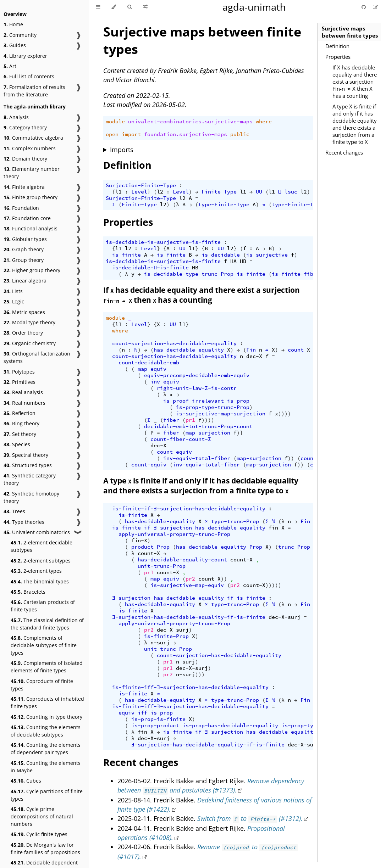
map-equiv (152, 369)
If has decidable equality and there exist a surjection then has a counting (202, 295)
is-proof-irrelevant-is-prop (206, 401)
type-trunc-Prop (235, 521)
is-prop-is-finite (158, 719)
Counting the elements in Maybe (46, 767)
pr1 (190, 420)
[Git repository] (364, 7)
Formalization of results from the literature (34, 91)
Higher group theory (32, 270)
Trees (14, 511)
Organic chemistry (30, 343)
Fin (251, 350)
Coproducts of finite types (42, 685)
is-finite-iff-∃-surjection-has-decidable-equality (190, 687)
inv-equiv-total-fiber (197, 458)
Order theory (23, 333)
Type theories (24, 522)
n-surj (160, 643)
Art (10, 66)
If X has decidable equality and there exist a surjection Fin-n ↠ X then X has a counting (355, 82)
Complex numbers (30, 148)
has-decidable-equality (189, 350)
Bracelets (28, 592)
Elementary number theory (32, 173)
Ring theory (21, 423)
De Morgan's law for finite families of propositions (45, 849)
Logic (14, 301)
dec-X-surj (285, 617)
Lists (13, 291)
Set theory (20, 434)
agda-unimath (254, 7)
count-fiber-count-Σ (181, 439)
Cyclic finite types (39, 834)
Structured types (28, 465)
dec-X (254, 356)
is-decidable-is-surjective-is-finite (163, 242)
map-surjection (208, 433)
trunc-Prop (294, 547)
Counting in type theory (46, 717)
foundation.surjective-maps (186, 134)
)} (240, 433)
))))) (273, 585)
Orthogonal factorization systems (37, 357)
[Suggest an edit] (375, 7)
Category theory (25, 127)
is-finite (126, 255)
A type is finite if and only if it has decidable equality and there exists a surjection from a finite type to (201, 486)
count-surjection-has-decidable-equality (174, 343)
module (115, 122)
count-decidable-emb (149, 363)
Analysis (16, 117)
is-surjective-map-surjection (221, 414)
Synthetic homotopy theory (31, 497)
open (112, 134)
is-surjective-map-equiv (187, 585)
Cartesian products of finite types (43, 606)
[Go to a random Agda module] (145, 7)
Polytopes (19, 372)
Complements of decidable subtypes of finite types (44, 645)
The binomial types (40, 581)
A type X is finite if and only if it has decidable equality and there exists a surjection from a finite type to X (355, 124)
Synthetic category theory (30, 479)
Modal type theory (29, 322)
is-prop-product (155, 726)
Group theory (24, 260)
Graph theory (24, 249)
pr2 (190, 579)
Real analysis (23, 392)
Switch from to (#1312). (250, 818)
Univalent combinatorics (37, 532)
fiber (171, 420)
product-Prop (150, 547)
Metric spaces (24, 312)
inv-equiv (165, 382)
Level (139, 192)
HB (243, 261)
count (296, 350)
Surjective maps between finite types (350, 32)
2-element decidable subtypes (42, 546)
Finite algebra (24, 187)
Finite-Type (219, 192)
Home (13, 24)
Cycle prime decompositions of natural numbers (42, 816)
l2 (160, 192)
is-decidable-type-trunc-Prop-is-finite (205, 274)
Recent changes (344, 152)
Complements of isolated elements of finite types (47, 667)
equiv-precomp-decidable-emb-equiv (197, 375)
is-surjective (267, 255)
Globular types (25, 239)
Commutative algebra (33, 138)
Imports (122, 150)
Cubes (26, 781)
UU (259, 192)
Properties (338, 57)
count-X (149, 553)
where (264, 122)
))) (200, 674)
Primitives (20, 382)
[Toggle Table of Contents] (98, 7)
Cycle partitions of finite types (47, 795)
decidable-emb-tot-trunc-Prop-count (198, 426)
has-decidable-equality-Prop (219, 547)
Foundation (21, 208)
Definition (337, 46)
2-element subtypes (41, 561)
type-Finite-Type (224, 205)
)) (291, 458)
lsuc (291, 192)
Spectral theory (26, 455)
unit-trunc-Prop (162, 566)
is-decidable (221, 255)
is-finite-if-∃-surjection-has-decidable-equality (189, 509)
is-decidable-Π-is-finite (150, 268)
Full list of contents (29, 76)
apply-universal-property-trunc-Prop (174, 534)
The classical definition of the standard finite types (47, 624)
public (240, 134)
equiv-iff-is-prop (146, 713)
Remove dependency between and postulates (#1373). (211, 785)
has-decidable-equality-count (182, 560)
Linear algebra (25, 281)
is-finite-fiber (296, 274)
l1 (118, 192)
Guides (15, 45)
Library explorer (25, 56)
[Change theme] (114, 7)
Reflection (20, 413)
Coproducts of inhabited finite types (47, 702)
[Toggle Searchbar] (129, 7)
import (131, 134)
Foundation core (27, 218)
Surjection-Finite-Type (141, 185)
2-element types (36, 571)
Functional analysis (31, 228)
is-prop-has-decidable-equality (230, 726)
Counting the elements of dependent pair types (46, 749)
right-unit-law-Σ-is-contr (197, 388)
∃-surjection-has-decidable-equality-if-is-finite (189, 598)
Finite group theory (31, 197)
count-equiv (174, 452)
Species (17, 444)
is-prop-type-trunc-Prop (213, 407)
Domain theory (25, 159)
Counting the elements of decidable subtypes (46, 731)
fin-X (277, 528)
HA (233, 261)
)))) (285, 414)
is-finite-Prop (166, 636)
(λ (176, 205)
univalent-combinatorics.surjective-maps (190, 122)
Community (20, 35)
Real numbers (24, 403)
